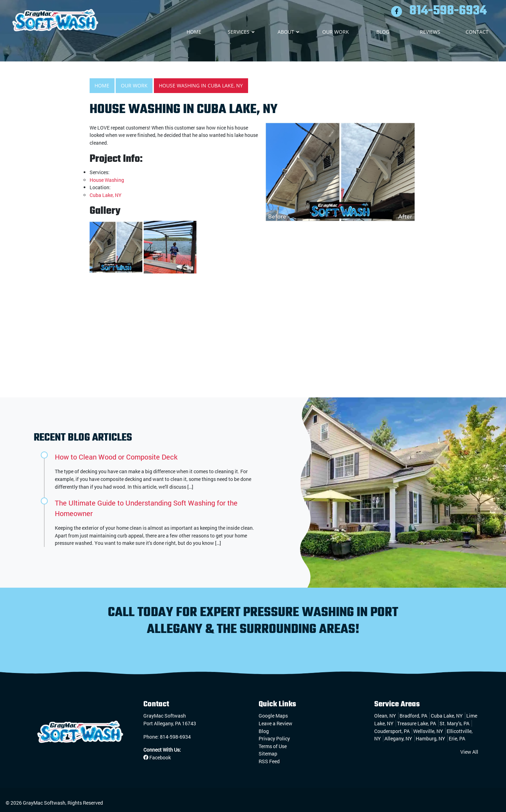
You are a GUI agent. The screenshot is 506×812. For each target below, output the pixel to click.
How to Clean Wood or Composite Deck (116, 457)
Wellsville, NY (428, 731)
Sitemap (268, 754)
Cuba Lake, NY (106, 195)
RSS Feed (269, 761)
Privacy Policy (274, 738)
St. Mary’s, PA (455, 723)
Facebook (157, 757)
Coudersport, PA (392, 731)
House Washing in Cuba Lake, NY (201, 85)
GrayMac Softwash (44, 803)
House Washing (107, 180)
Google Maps (273, 716)
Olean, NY (385, 716)
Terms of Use (273, 746)
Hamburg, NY (430, 738)
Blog (264, 731)
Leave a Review (275, 723)
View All (469, 752)
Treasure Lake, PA (417, 723)
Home (102, 85)
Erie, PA (457, 738)
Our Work (134, 85)
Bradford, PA (413, 716)
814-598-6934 (448, 11)
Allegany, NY (398, 738)
